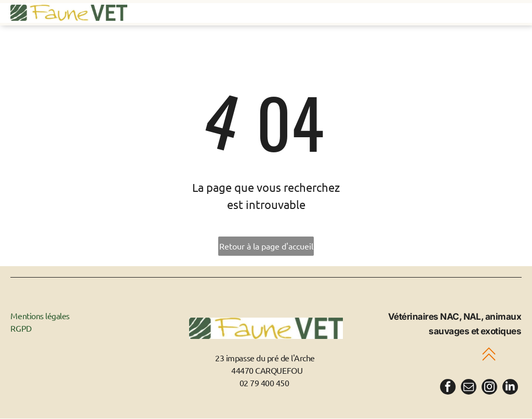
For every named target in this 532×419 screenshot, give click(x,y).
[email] (469, 389)
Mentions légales (40, 316)
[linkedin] (510, 389)
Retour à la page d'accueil (266, 246)
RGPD (21, 329)
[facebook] (448, 389)
